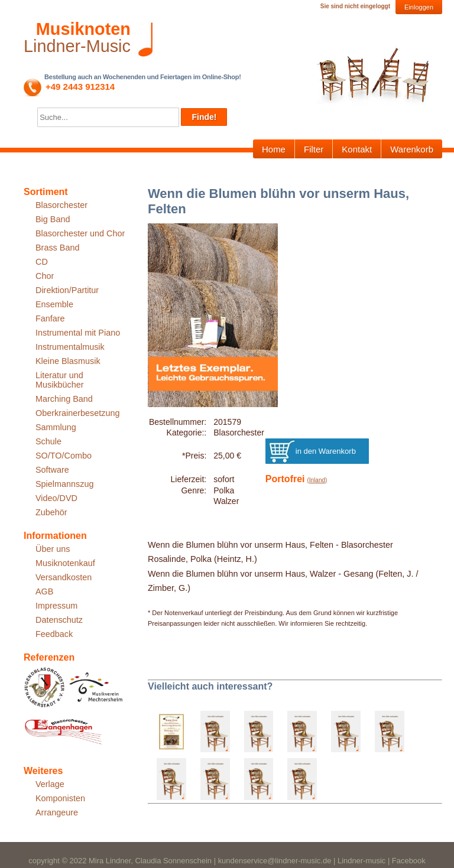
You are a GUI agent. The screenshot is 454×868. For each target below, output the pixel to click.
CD (42, 262)
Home (274, 149)
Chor (45, 276)
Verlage (50, 784)
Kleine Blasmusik (68, 361)
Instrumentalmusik (70, 347)
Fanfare (50, 318)
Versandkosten (64, 577)
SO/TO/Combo (64, 456)
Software (52, 470)
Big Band (53, 219)
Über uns (53, 549)
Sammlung (56, 427)
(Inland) (317, 480)
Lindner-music (361, 861)
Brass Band (57, 248)
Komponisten (60, 798)
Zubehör (51, 512)
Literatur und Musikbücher (60, 380)
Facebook (409, 861)
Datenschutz (59, 620)
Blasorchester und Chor (80, 233)
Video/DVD (56, 498)
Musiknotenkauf (65, 563)
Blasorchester (61, 205)
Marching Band (64, 399)
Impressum (56, 606)
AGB (44, 591)
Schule (48, 441)
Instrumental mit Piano (78, 333)
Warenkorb (412, 149)
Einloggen (419, 7)
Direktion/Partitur (67, 290)
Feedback (54, 634)
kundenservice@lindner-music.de (275, 861)
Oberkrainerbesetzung (77, 413)
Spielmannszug (64, 484)
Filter (314, 149)
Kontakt (357, 149)
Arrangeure (57, 812)
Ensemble (54, 304)
